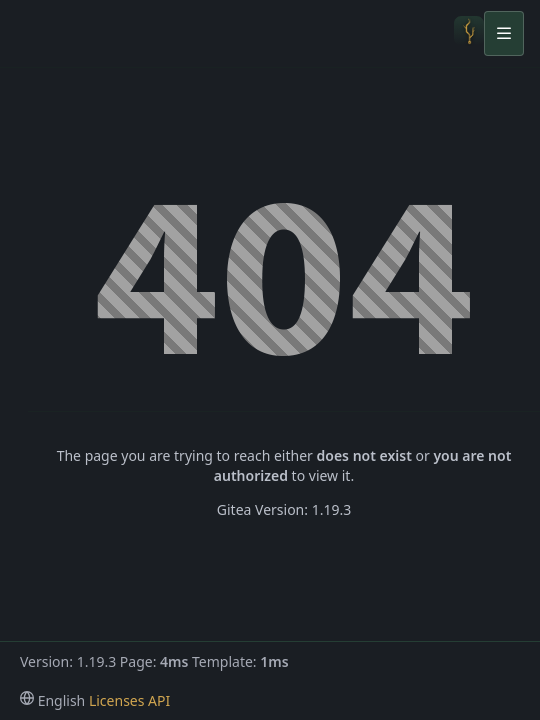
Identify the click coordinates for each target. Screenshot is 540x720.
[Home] (469, 33)
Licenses (117, 700)
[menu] (52, 700)
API (159, 700)
